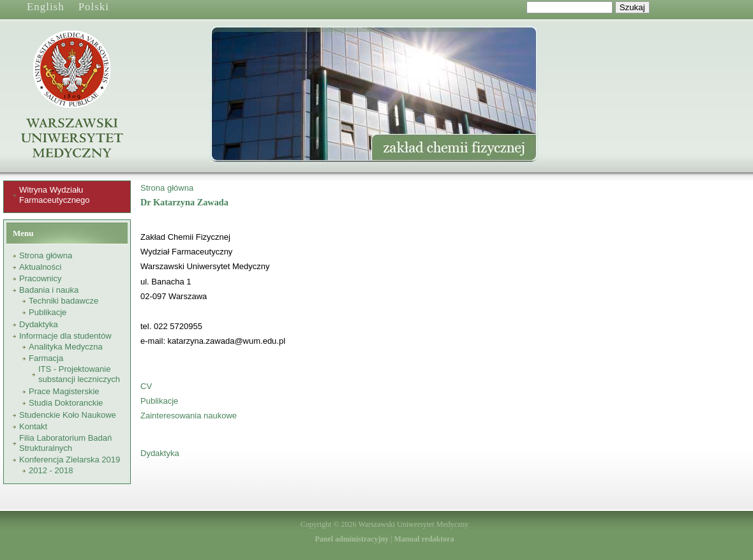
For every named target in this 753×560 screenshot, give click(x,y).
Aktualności (40, 267)
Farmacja (46, 358)
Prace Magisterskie (64, 391)
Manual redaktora (424, 539)
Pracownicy (40, 278)
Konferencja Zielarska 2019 (70, 460)
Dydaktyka (39, 324)
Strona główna (46, 255)
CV (146, 386)
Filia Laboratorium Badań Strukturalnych (65, 443)
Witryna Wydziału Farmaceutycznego (55, 195)
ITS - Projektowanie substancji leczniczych (79, 374)
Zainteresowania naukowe (189, 416)
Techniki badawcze (63, 301)
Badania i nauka (49, 290)
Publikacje (48, 312)
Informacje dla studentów (65, 336)
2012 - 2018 (51, 470)
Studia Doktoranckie (66, 403)
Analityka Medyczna (66, 347)
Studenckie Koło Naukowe (68, 415)
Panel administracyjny (352, 539)
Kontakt (33, 426)
